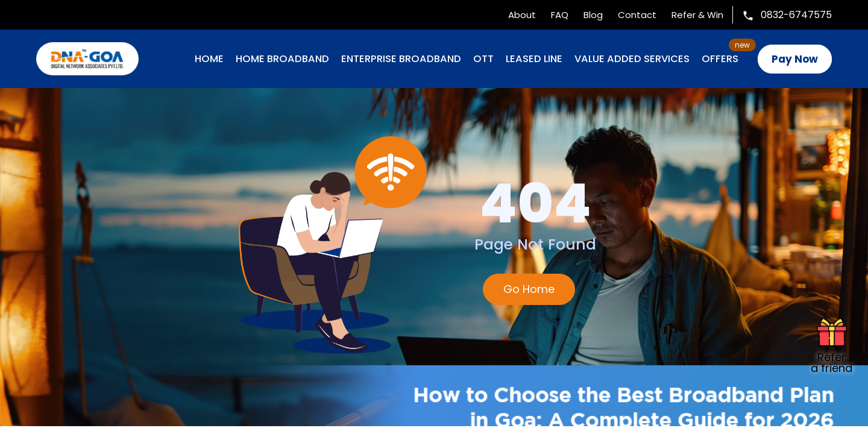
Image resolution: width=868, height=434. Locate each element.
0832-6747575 (787, 15)
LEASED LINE (534, 59)
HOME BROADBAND (282, 59)
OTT (483, 59)
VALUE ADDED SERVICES (632, 59)
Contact (637, 15)
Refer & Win (697, 15)
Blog (593, 15)
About (522, 15)
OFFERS (720, 59)
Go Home (529, 289)
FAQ (560, 15)
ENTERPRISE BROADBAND (401, 59)
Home (209, 59)
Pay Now (795, 59)
